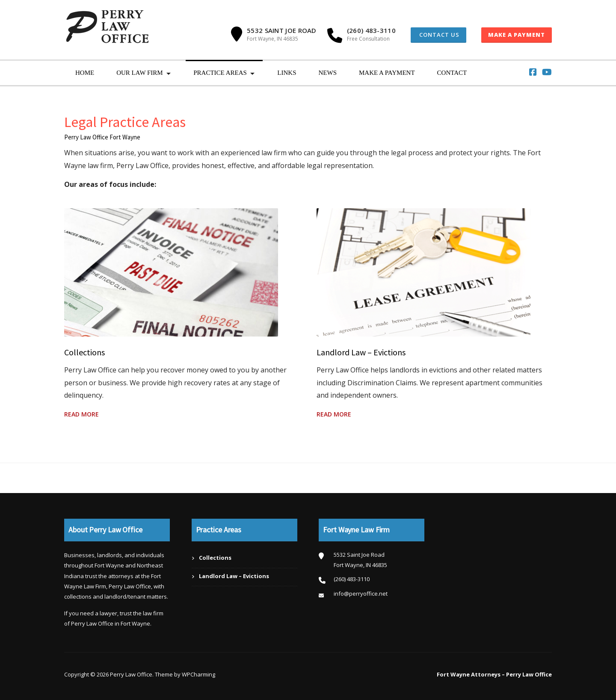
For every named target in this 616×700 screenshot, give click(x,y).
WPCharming (198, 674)
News (327, 73)
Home (85, 73)
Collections (84, 352)
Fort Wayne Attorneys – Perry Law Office (494, 674)
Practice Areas (220, 73)
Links (287, 73)
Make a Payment (517, 35)
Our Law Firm (140, 73)
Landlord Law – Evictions (361, 352)
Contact (452, 73)
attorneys (121, 576)
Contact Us (438, 35)
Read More (81, 414)
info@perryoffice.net (361, 594)
